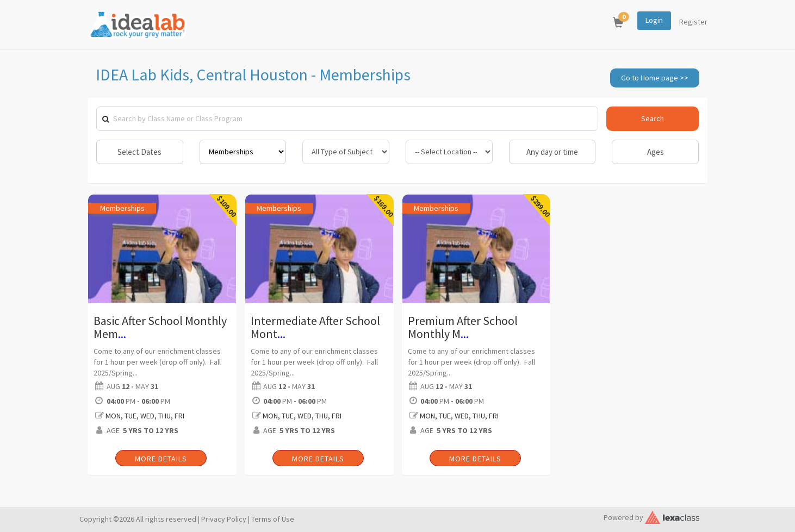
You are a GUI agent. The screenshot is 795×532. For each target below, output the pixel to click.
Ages (656, 152)
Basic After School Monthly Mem (160, 327)
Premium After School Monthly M (463, 327)
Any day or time (552, 152)
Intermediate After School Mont (315, 327)
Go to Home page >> (655, 78)
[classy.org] (672, 516)
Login (654, 20)
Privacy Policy (224, 519)
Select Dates (139, 152)
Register (693, 22)
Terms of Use (273, 519)
